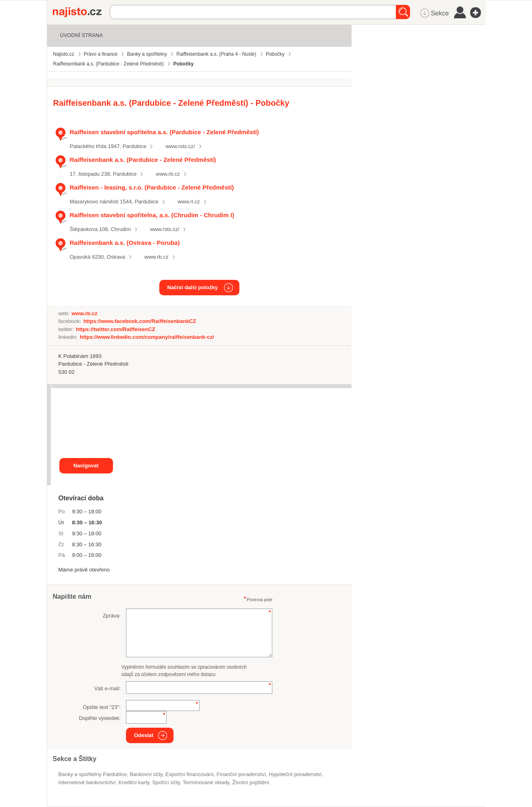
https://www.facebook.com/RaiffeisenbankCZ (140, 321)
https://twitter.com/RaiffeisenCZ (116, 329)
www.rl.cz (189, 202)
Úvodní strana (81, 35)
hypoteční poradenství (295, 774)
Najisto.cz (81, 12)
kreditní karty (134, 782)
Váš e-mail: (107, 688)
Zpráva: (112, 616)
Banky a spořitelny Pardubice (93, 774)
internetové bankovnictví (87, 782)
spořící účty (166, 782)
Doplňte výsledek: (100, 718)
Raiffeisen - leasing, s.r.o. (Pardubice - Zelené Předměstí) (152, 187)
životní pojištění (251, 782)
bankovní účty (146, 774)
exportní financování (190, 774)
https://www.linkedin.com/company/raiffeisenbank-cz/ (147, 337)
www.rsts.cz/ (180, 146)
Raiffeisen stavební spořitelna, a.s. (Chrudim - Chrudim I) (152, 215)
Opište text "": (102, 707)
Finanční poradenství (241, 774)
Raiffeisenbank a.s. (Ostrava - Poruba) (125, 243)
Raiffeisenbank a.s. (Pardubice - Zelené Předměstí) (143, 160)
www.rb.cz (168, 174)
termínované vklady (206, 782)
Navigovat (86, 466)
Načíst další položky (193, 287)
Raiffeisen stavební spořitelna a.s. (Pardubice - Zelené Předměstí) (165, 132)
